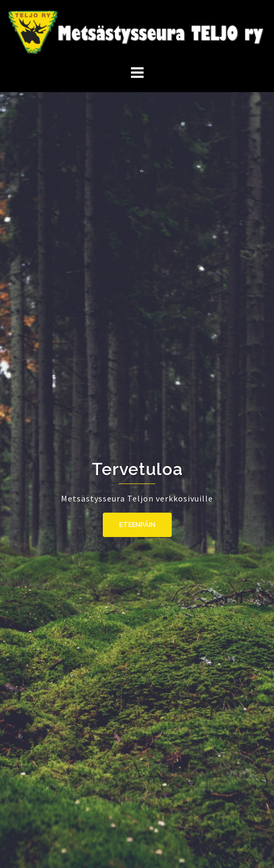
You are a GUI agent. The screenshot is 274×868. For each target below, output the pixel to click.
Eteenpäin (137, 525)
